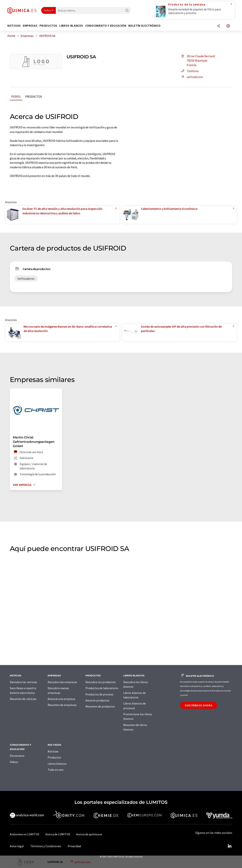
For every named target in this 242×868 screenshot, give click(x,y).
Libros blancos (57, 764)
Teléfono (189, 71)
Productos (34, 96)
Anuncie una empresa (61, 699)
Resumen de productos (100, 706)
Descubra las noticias (23, 682)
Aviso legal (17, 846)
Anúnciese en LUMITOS (25, 834)
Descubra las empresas (62, 682)
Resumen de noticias (23, 699)
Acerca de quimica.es (89, 834)
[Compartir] (219, 26)
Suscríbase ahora (199, 705)
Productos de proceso (99, 694)
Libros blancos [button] (71, 26)
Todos (47, 10)
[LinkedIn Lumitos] (230, 846)
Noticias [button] (14, 26)
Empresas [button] (30, 26)
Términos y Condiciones (46, 846)
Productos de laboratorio (102, 688)
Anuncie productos (97, 700)
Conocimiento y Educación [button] (106, 26)
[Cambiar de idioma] (228, 26)
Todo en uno (56, 770)
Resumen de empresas (62, 705)
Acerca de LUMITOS (58, 834)
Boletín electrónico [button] (145, 26)
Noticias (53, 751)
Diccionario (17, 756)
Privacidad (74, 846)
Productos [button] (48, 26)
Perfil (16, 96)
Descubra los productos (101, 682)
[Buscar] (127, 11)
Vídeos (14, 762)
